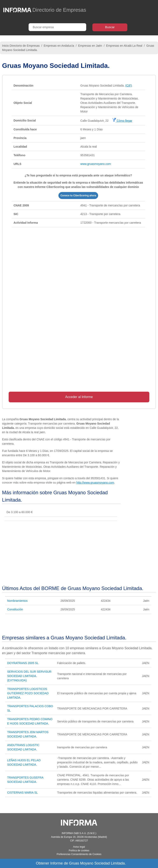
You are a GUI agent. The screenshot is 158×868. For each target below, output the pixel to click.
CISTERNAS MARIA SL (23, 793)
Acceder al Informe (79, 397)
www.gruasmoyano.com (96, 164)
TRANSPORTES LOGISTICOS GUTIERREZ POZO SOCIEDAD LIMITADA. (28, 693)
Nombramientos (17, 601)
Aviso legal (79, 847)
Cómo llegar (122, 121)
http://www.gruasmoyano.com (95, 483)
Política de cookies (79, 851)
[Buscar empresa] (57, 27)
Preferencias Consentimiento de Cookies (79, 854)
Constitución (15, 609)
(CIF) (129, 86)
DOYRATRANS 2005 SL (23, 663)
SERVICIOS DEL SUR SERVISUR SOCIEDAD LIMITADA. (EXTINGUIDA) (29, 676)
